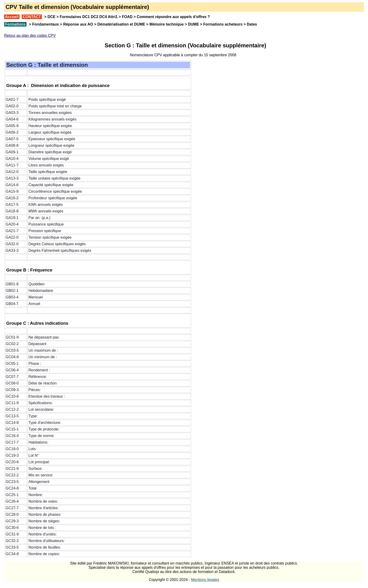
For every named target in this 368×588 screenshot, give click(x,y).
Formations (15, 24)
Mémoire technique (167, 24)
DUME (194, 24)
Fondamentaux (45, 24)
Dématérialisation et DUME (121, 24)
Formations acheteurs (223, 24)
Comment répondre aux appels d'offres (172, 17)
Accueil (12, 17)
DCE (51, 17)
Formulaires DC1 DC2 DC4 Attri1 (89, 17)
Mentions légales (205, 580)
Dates (252, 24)
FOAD (127, 17)
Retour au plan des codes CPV (30, 36)
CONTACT (32, 17)
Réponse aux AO (78, 24)
